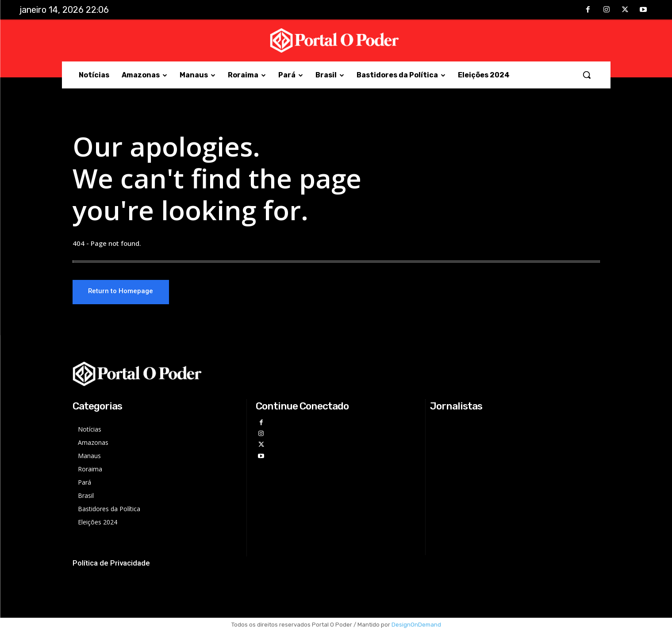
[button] (587, 75)
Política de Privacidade (111, 563)
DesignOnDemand (416, 625)
